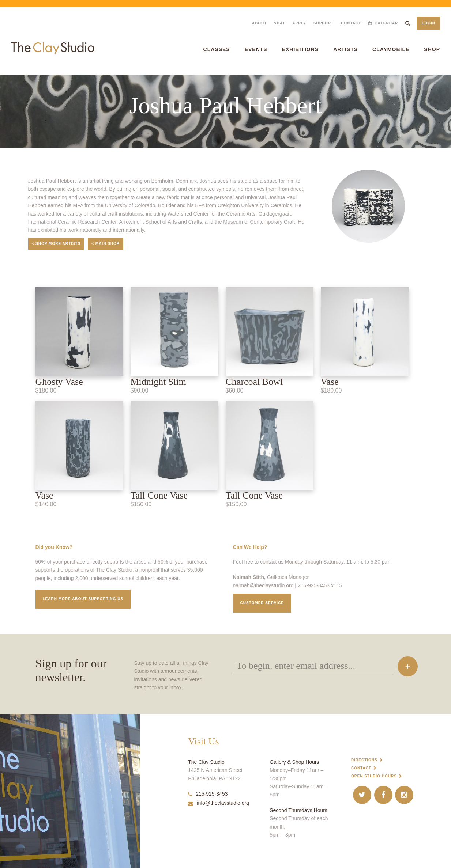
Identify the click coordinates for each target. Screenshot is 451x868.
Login (429, 23)
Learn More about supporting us (83, 599)
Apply (299, 23)
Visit (279, 23)
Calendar (386, 23)
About (260, 23)
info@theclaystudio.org (219, 803)
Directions (364, 760)
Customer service (262, 603)
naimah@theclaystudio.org (263, 585)
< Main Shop (105, 244)
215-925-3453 (208, 794)
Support (324, 23)
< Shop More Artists (56, 244)
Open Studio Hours (374, 776)
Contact (351, 23)
